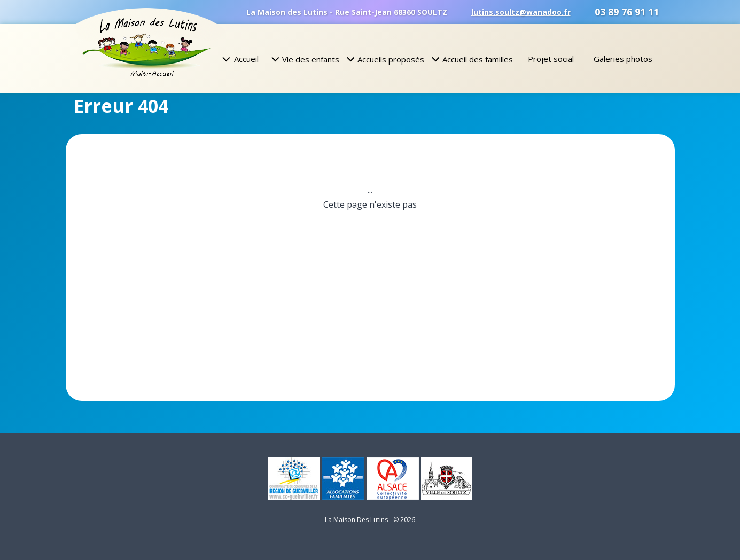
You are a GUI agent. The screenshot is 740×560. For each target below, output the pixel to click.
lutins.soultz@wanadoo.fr (521, 12)
